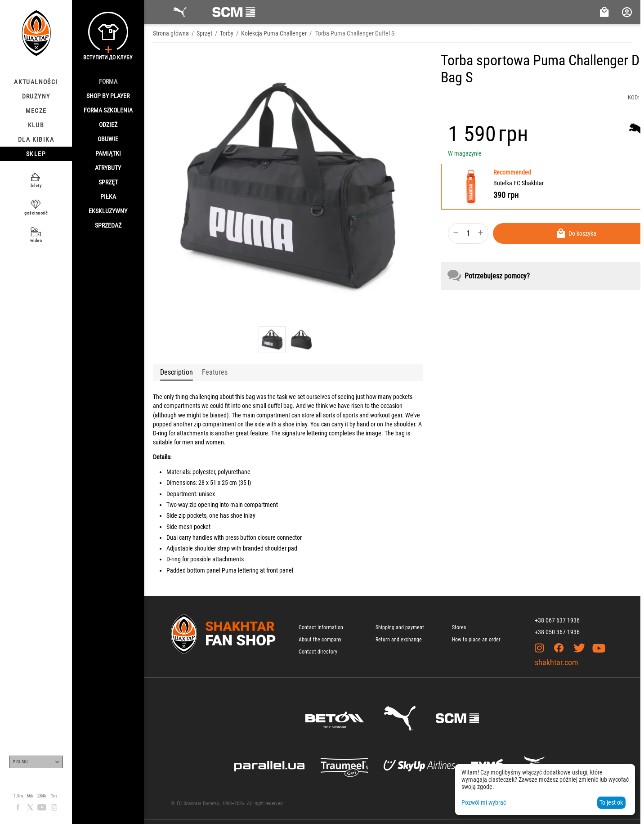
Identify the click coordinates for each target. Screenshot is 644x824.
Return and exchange (399, 640)
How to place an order (476, 640)
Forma (108, 81)
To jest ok (611, 802)
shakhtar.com (557, 662)
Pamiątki (108, 153)
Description (177, 372)
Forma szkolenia (108, 110)
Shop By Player (108, 96)
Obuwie (108, 139)
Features (215, 372)
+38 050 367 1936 (557, 632)
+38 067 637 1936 (557, 620)
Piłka (108, 197)
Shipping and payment (400, 627)
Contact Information (321, 627)
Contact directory (318, 652)
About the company (320, 640)
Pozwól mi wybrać (484, 802)
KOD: (633, 97)
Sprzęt (108, 182)
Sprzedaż (108, 225)
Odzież (108, 125)
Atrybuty (108, 168)
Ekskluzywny (108, 211)
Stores (459, 627)
